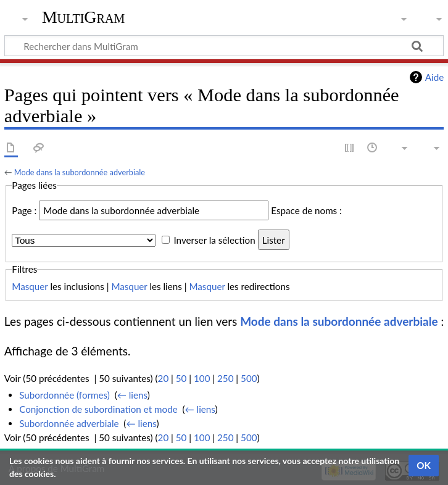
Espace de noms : (306, 210)
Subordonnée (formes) (64, 395)
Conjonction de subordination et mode (98, 409)
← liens (132, 395)
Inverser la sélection (214, 240)
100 (202, 378)
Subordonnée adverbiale (69, 423)
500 (249, 378)
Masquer (30, 286)
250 (225, 378)
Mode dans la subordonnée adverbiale (80, 172)
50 (181, 378)
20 (164, 378)
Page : (24, 210)
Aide (434, 77)
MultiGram (84, 17)
